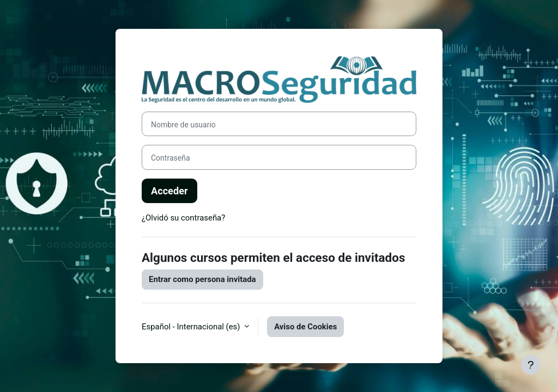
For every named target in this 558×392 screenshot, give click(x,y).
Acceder (169, 191)
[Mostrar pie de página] (531, 365)
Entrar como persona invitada (202, 279)
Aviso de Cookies (305, 327)
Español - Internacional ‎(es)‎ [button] (192, 327)
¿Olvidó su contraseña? (183, 218)
